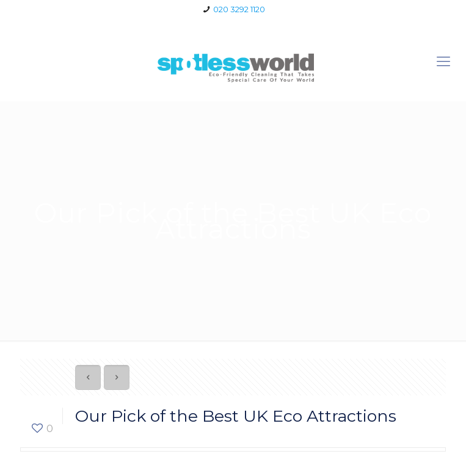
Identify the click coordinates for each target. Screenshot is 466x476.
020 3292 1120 (239, 9)
